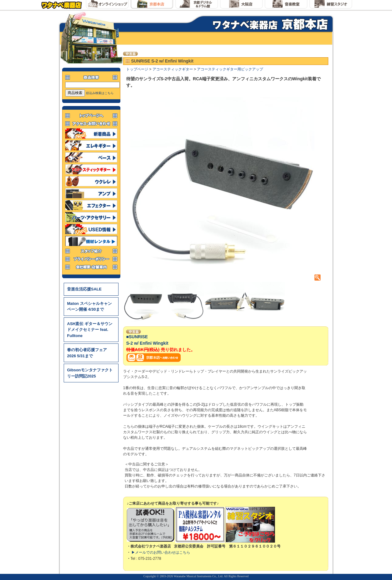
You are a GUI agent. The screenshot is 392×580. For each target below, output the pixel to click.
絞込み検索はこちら (100, 93)
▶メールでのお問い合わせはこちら (161, 552)
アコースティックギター (173, 69)
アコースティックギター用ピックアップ (230, 69)
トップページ (137, 69)
